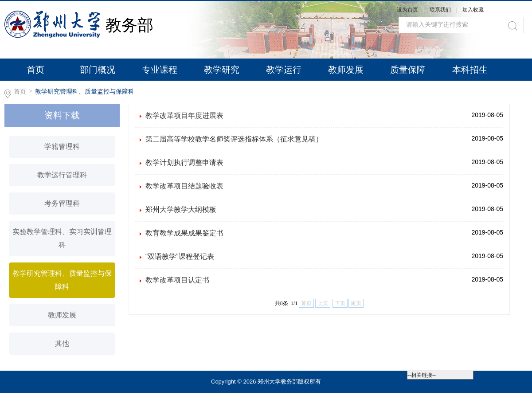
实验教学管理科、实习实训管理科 (62, 238)
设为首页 (407, 10)
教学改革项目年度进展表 (184, 115)
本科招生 (470, 70)
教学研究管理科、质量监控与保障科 (85, 91)
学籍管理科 (62, 147)
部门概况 (98, 70)
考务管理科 (62, 203)
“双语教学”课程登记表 (180, 256)
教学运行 (284, 70)
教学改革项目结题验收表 (184, 186)
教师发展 (346, 70)
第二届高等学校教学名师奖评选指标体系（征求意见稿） (234, 139)
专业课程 (160, 70)
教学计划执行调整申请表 (184, 162)
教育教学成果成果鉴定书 (184, 233)
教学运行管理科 (62, 175)
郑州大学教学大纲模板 (181, 209)
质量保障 (408, 70)
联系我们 (441, 10)
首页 (35, 70)
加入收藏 (473, 10)
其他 (62, 343)
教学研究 (222, 70)
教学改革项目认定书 (177, 280)
